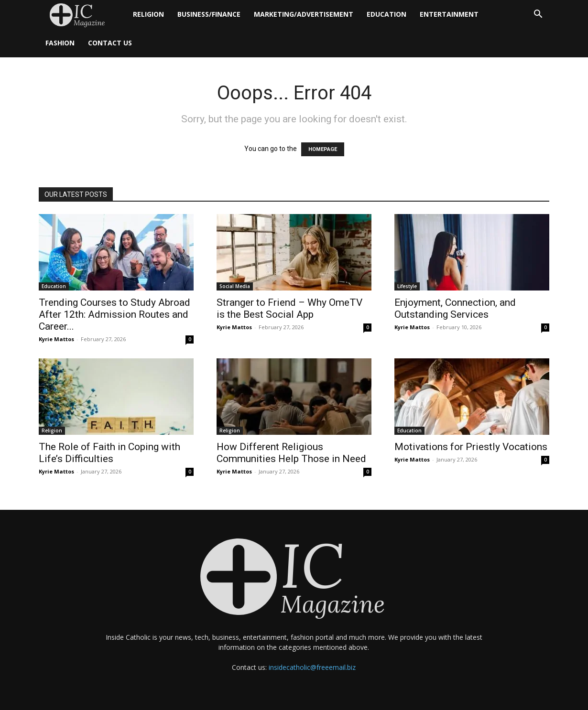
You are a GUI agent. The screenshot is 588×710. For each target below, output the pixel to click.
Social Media (235, 286)
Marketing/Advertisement (304, 14)
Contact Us (110, 43)
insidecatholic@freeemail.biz (312, 667)
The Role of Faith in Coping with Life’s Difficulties (109, 453)
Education (387, 14)
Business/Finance (209, 14)
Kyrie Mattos (56, 339)
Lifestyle (407, 286)
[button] (538, 15)
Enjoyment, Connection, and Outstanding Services (455, 308)
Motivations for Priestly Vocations (471, 447)
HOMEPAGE (323, 149)
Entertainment (449, 14)
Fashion (60, 43)
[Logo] (82, 15)
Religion (148, 14)
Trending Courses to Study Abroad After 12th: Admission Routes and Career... (114, 314)
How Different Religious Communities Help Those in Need (291, 453)
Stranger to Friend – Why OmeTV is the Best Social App (289, 308)
